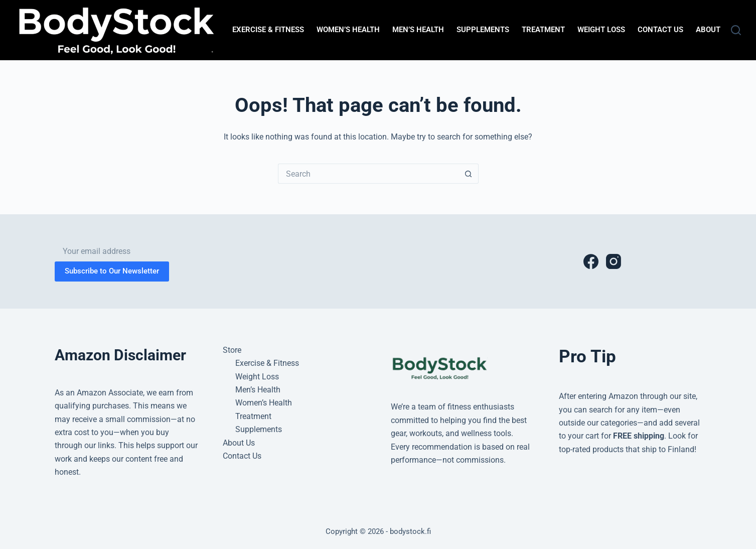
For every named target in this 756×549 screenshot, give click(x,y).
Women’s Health (348, 30)
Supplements (483, 30)
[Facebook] (591, 261)
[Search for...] (368, 174)
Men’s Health (418, 30)
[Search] (736, 30)
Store (232, 350)
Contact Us (660, 30)
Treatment (543, 30)
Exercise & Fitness (268, 30)
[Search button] (469, 174)
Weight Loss (601, 30)
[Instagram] (614, 261)
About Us (714, 30)
